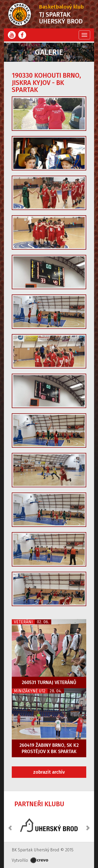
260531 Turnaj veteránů (49, 682)
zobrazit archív (49, 772)
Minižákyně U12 (30, 691)
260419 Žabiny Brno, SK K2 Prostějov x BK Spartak (49, 748)
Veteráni (23, 622)
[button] (10, 825)
